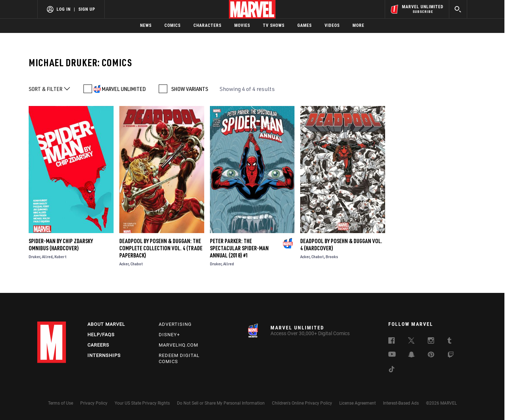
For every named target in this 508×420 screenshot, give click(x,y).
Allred (47, 257)
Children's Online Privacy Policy (302, 403)
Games (305, 25)
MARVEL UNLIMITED (124, 89)
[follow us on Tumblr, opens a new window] (449, 342)
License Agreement (358, 403)
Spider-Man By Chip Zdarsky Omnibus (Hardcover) (61, 245)
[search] (458, 9)
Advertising (175, 324)
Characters (207, 25)
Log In (64, 9)
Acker (124, 264)
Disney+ (169, 335)
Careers (98, 345)
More (358, 25)
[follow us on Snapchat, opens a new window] (411, 356)
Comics (172, 25)
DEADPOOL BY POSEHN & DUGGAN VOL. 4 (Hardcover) (341, 245)
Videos (332, 25)
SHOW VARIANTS (190, 89)
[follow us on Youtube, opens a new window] (392, 355)
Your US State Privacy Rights (142, 403)
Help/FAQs (101, 335)
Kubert (61, 257)
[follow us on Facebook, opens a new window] (392, 342)
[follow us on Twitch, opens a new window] (451, 356)
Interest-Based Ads (401, 403)
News (146, 25)
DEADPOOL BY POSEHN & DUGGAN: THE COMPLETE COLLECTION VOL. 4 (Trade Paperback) (161, 248)
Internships (104, 355)
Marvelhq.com (178, 345)
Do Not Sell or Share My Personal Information (221, 403)
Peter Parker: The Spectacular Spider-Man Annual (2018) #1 (239, 248)
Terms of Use (61, 403)
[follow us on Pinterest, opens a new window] (431, 355)
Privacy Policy (94, 403)
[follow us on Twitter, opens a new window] (411, 342)
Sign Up (87, 9)
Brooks (332, 257)
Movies (242, 25)
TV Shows (274, 25)
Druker (34, 257)
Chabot (137, 264)
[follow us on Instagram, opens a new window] (431, 342)
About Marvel (106, 324)
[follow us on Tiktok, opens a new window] (392, 370)
